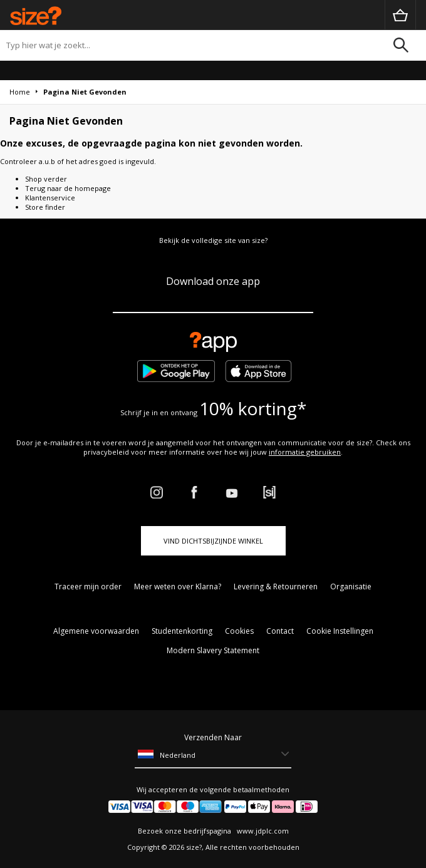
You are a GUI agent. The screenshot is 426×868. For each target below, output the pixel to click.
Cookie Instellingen (340, 631)
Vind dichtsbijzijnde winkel (213, 541)
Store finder (45, 207)
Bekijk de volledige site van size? (213, 240)
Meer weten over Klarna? (178, 586)
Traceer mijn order (88, 586)
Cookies (239, 631)
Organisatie (351, 586)
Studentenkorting (182, 631)
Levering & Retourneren (276, 586)
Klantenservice (50, 198)
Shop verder (46, 179)
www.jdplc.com (262, 831)
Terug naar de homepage (68, 188)
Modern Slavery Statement (213, 650)
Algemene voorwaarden (96, 631)
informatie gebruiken (305, 452)
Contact (280, 631)
